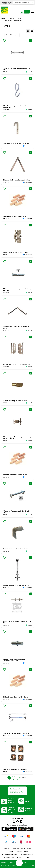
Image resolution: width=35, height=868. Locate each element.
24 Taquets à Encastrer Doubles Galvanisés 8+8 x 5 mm (14, 660)
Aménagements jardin (27, 855)
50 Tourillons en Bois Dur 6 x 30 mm (15, 216)
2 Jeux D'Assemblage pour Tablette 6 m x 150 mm (17, 622)
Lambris (11, 852)
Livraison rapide (28, 801)
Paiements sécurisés (28, 809)
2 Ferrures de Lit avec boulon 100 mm (16, 253)
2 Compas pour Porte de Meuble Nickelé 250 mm (17, 327)
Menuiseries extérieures (11, 855)
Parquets (7, 849)
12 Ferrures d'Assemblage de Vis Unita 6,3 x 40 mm (17, 290)
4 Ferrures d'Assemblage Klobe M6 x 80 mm (16, 512)
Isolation (28, 858)
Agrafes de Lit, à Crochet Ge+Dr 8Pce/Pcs (17, 364)
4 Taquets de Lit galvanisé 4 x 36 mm (16, 549)
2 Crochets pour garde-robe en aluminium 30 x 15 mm (17, 107)
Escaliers (28, 849)
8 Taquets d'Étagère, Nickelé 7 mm (15, 401)
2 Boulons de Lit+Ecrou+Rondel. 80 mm (16, 585)
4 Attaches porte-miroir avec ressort (16, 770)
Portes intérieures (18, 849)
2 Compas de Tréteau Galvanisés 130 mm (17, 180)
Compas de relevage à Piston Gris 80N (16, 733)
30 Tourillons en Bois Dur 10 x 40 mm (15, 697)
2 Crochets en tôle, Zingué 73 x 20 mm (16, 144)
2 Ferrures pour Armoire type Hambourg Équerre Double (17, 438)
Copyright (4, 863)
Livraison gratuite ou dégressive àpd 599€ (12, 810)
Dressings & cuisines (22, 852)
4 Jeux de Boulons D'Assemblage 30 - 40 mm (16, 69)
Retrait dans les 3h (12, 801)
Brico (21, 858)
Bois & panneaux (11, 858)
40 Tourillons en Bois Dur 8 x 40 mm (15, 475)
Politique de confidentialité (13, 864)
